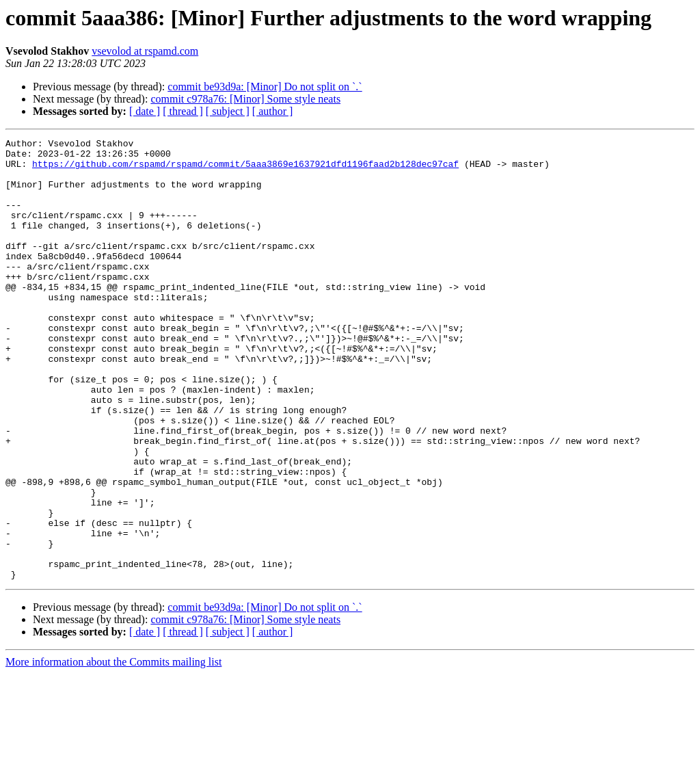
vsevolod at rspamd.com (145, 51)
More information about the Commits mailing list (113, 750)
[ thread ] (183, 111)
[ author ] (273, 111)
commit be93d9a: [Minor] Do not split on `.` (265, 87)
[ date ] (145, 111)
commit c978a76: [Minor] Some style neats (245, 99)
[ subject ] (228, 111)
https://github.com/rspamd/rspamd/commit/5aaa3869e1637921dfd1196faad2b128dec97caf (245, 170)
